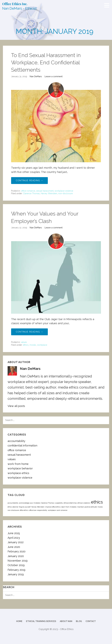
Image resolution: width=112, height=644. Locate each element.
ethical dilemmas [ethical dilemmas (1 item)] (70, 503)
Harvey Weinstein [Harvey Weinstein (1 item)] (38, 507)
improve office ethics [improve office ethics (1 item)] (53, 507)
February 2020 (17, 551)
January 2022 (16, 542)
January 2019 (16, 574)
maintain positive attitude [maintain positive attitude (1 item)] (87, 507)
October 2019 (16, 565)
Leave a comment (54, 76)
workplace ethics (18, 473)
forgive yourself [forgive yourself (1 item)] (25, 507)
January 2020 (16, 556)
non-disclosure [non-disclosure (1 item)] (13, 510)
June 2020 (14, 547)
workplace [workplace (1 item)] (52, 510)
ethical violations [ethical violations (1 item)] (84, 503)
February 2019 (16, 570)
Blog (79, 621)
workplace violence (64, 191)
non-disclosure (65, 193)
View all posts (16, 406)
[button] (108, 5)
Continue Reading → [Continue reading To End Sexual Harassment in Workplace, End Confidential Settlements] (29, 180)
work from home (18, 464)
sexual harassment (45, 191)
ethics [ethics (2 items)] (97, 502)
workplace (42, 345)
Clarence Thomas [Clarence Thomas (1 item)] (48, 503)
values (24, 342)
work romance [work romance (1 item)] (62, 510)
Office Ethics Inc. (15, 4)
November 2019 (18, 561)
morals (33, 345)
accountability (16, 441)
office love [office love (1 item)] (33, 510)
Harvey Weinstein (49, 193)
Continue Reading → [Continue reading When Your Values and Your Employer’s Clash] (29, 332)
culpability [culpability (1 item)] (59, 503)
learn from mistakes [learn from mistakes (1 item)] (69, 507)
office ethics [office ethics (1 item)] (24, 510)
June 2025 (14, 533)
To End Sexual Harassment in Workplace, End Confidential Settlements (46, 63)
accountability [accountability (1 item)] (13, 503)
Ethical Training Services (41, 621)
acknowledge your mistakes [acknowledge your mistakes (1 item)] (30, 503)
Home (19, 621)
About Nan (66, 621)
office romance (28, 191)
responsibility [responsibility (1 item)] (42, 510)
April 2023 (14, 538)
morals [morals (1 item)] (100, 507)
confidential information (22, 446)
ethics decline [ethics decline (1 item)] (13, 507)
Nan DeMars (36, 76)
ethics (26, 345)
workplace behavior (20, 468)
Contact (91, 621)
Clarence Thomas (31, 193)
